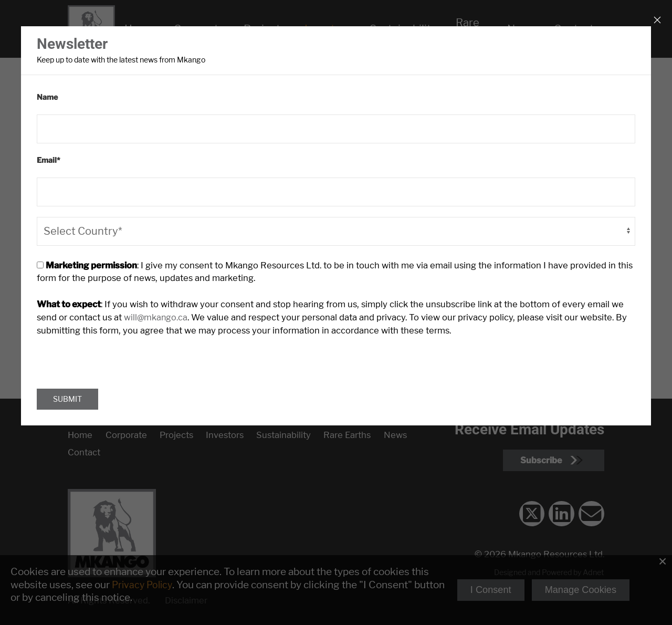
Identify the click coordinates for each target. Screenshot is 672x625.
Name (47, 96)
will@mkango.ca (120, 315)
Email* (49, 159)
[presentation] (117, 354)
